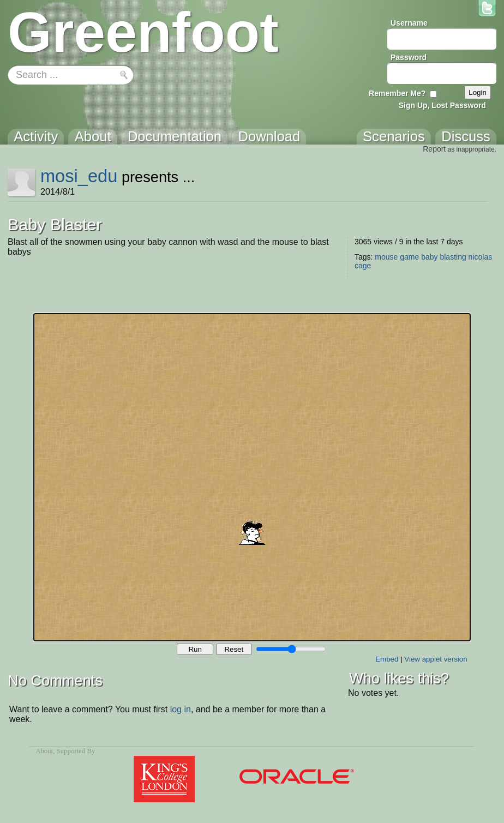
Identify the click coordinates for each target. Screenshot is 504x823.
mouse (386, 257)
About (44, 751)
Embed (387, 659)
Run (195, 649)
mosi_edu (79, 176)
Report (434, 149)
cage (363, 266)
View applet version (436, 659)
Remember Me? (397, 93)
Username (409, 23)
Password (409, 57)
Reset (234, 649)
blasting (453, 257)
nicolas (481, 257)
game (409, 257)
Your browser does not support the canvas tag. (252, 477)
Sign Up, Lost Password (442, 105)
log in (181, 709)
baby (429, 257)
